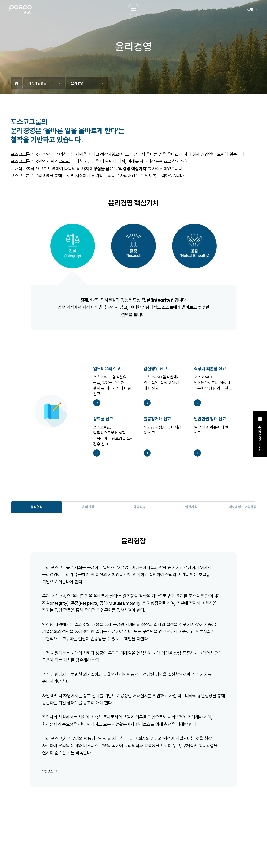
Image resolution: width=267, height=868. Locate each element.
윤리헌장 (37, 507)
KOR (252, 9)
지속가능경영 (37, 83)
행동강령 (140, 507)
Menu (133, 9)
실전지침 (191, 507)
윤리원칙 (88, 507)
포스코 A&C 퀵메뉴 (260, 434)
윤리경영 (77, 83)
